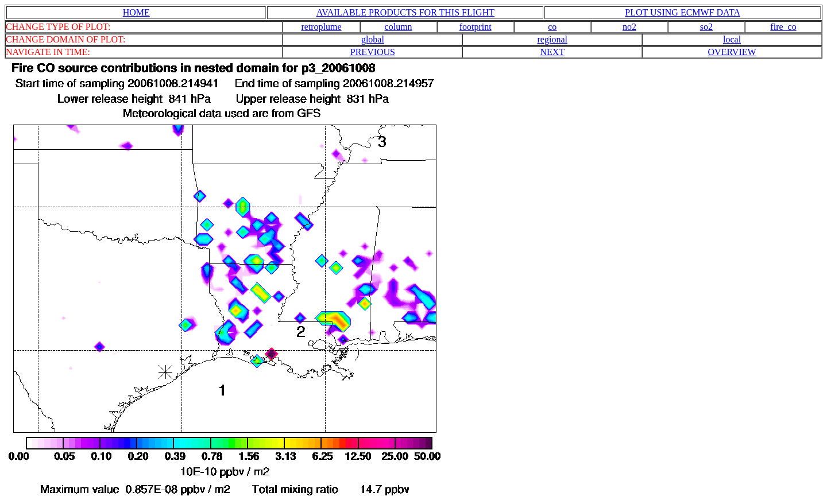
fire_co (783, 27)
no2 (629, 27)
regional (552, 39)
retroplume (321, 27)
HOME (136, 12)
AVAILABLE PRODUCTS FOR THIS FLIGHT (405, 12)
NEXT (552, 52)
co (552, 27)
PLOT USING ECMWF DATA (683, 12)
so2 (706, 27)
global (373, 39)
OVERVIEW (732, 52)
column (399, 27)
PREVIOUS (373, 52)
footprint (476, 27)
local (732, 39)
